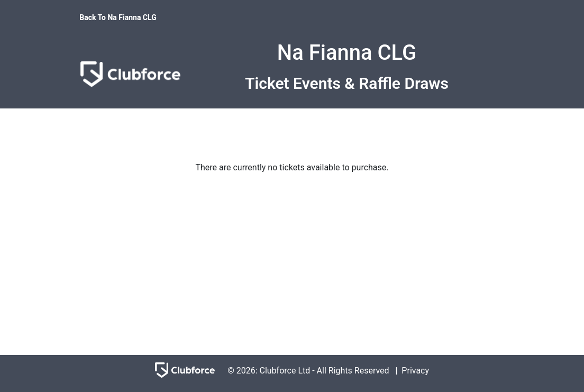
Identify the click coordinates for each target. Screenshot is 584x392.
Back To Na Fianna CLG (118, 17)
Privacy (415, 371)
